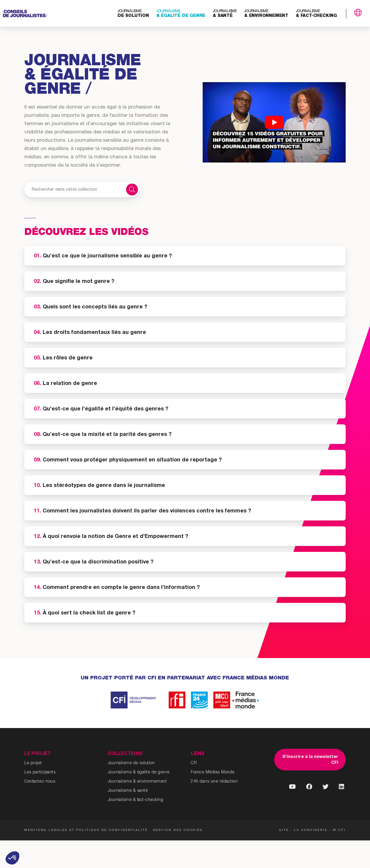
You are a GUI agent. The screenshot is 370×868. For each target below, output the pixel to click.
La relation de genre (65, 384)
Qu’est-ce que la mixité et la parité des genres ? (103, 435)
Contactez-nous (40, 782)
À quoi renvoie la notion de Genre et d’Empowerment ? (111, 537)
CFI (194, 763)
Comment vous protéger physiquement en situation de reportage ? (128, 460)
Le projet (33, 763)
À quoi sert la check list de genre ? (85, 613)
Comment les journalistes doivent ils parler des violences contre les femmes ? (142, 511)
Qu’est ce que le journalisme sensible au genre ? (103, 256)
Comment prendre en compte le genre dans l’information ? (117, 588)
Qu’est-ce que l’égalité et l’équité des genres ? (101, 409)
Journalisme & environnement (137, 782)
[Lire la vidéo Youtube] (274, 122)
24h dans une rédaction (214, 782)
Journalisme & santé (128, 791)
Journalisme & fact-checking (136, 800)
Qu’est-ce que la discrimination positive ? (94, 562)
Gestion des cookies (180, 830)
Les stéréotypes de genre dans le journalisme (99, 486)
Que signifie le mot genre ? (74, 282)
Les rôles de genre (63, 358)
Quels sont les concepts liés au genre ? (91, 307)
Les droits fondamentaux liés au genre (91, 333)
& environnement (266, 14)
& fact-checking (316, 14)
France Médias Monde (213, 773)
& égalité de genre (181, 14)
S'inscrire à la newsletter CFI (310, 760)
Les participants (40, 773)
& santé (225, 14)
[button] (12, 858)
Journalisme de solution (131, 763)
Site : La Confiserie (303, 830)
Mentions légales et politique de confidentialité (86, 830)
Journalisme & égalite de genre (139, 773)
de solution (133, 14)
